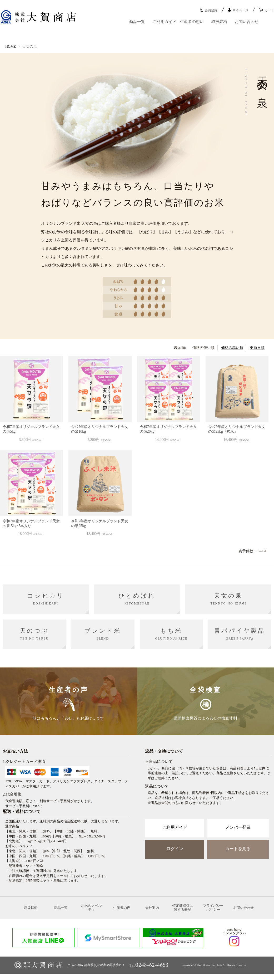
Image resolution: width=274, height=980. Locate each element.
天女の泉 (228, 599)
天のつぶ (34, 634)
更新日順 (257, 348)
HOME (11, 47)
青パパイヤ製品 (240, 634)
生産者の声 (122, 913)
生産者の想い (192, 22)
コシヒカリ (46, 599)
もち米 (171, 634)
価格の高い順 (232, 348)
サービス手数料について (24, 810)
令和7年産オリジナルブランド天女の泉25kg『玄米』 (237, 429)
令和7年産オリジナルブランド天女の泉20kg (168, 429)
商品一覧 (137, 22)
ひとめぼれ (137, 599)
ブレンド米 (103, 634)
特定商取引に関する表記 (183, 913)
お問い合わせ (247, 22)
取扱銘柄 (219, 22)
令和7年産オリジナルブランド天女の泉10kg (100, 429)
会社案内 (152, 913)
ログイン (175, 853)
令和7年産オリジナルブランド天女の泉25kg (100, 523)
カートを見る (238, 853)
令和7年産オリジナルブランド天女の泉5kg (31, 429)
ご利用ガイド (165, 22)
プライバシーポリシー (213, 913)
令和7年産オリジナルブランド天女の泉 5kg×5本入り (31, 523)
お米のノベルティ (91, 913)
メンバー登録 (238, 831)
